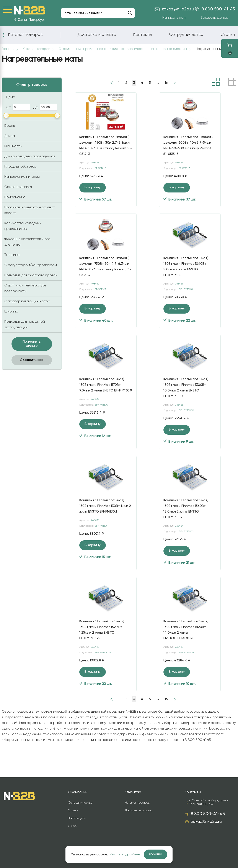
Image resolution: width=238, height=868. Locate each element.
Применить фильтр (32, 348)
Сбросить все (32, 364)
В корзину (93, 192)
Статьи (228, 35)
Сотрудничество (186, 35)
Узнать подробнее (125, 855)
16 (166, 87)
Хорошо (156, 854)
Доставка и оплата (97, 35)
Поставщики (77, 818)
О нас (72, 826)
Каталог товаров (25, 35)
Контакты (143, 35)
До (45, 111)
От (18, 111)
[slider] (6, 120)
